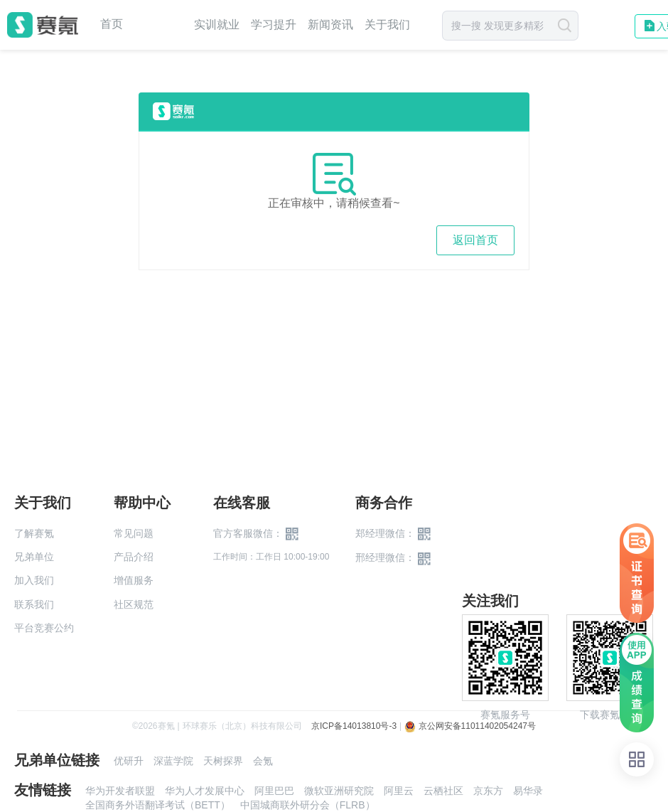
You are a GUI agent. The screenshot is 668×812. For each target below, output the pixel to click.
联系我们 (34, 604)
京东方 (488, 791)
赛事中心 (158, 25)
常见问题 (134, 533)
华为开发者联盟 (120, 791)
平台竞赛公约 (44, 628)
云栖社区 (443, 791)
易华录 (528, 791)
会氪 (263, 761)
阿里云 (399, 791)
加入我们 (34, 580)
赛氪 (43, 25)
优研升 (129, 761)
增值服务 (134, 580)
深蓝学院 (173, 761)
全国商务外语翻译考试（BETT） (158, 805)
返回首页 (475, 240)
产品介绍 (134, 557)
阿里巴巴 (274, 791)
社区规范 (134, 604)
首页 (112, 24)
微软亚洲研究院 (339, 791)
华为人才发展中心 (205, 791)
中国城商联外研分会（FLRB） (308, 805)
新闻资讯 (330, 25)
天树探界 (223, 761)
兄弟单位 (34, 557)
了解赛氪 (34, 533)
